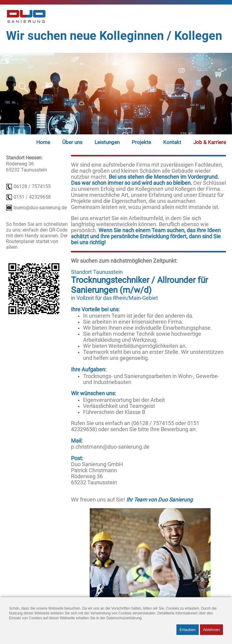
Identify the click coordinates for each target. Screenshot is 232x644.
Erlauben (187, 630)
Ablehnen (211, 630)
